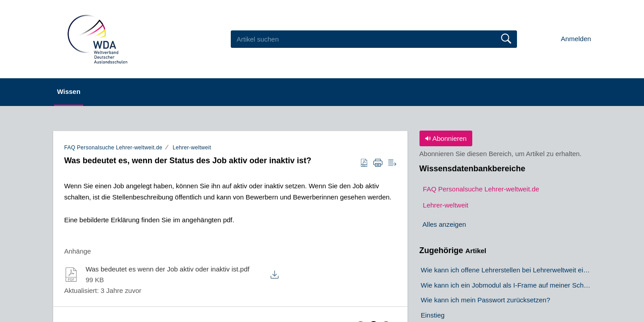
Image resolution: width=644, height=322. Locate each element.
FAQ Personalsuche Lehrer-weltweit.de (113, 148)
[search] (374, 39)
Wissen (80, 91)
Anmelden (576, 39)
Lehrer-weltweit (192, 148)
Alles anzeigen (445, 225)
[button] (364, 163)
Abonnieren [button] (446, 138)
